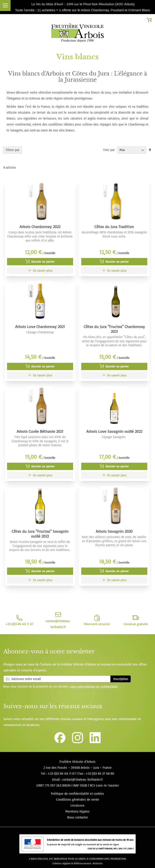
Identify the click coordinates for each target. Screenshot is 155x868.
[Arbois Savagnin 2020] (114, 580)
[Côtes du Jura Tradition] (114, 270)
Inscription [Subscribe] (121, 679)
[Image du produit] (40, 201)
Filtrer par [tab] (13, 150)
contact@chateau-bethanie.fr (83, 779)
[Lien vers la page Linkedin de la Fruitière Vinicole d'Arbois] (95, 742)
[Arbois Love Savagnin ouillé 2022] (114, 475)
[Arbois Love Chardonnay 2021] (40, 375)
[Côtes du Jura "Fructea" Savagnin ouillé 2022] (40, 580)
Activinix (98, 863)
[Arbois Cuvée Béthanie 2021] (40, 475)
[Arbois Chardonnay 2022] (40, 270)
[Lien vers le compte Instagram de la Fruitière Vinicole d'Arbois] (77, 742)
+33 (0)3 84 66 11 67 (62, 773)
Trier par (109, 150)
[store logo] (77, 34)
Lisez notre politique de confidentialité (94, 686)
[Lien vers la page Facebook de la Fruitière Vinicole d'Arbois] (60, 742)
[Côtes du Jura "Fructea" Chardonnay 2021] (114, 375)
